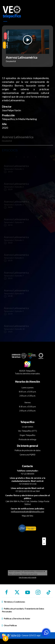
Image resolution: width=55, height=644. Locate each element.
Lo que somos (28, 427)
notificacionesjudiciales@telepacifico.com (27, 512)
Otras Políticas (10, 625)
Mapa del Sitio (28, 516)
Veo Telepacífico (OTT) (27, 431)
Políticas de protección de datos (28, 450)
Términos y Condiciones (14, 602)
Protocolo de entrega (27, 439)
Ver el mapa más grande (27, 577)
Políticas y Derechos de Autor (17, 618)
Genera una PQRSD (28, 455)
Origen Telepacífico (27, 435)
